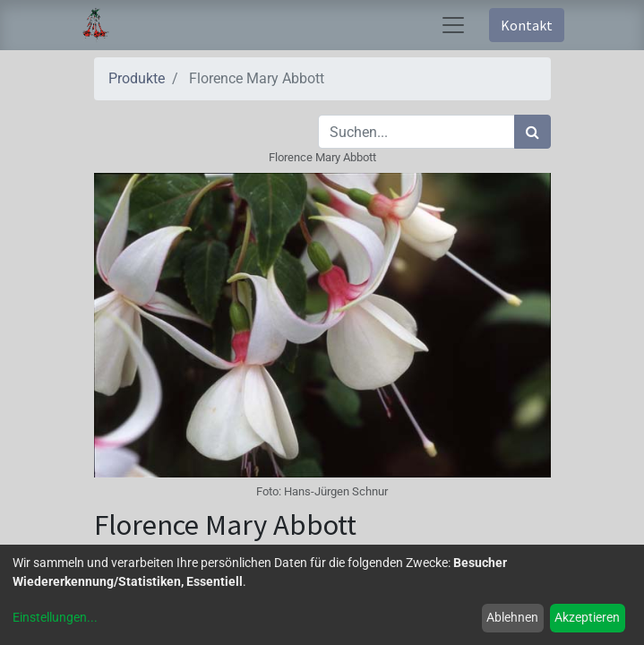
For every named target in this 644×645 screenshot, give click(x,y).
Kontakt (527, 25)
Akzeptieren (587, 617)
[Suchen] (532, 132)
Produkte (137, 78)
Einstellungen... (55, 617)
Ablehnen (512, 617)
